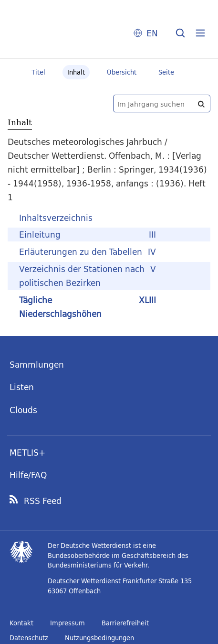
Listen (22, 387)
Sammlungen (37, 365)
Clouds (23, 410)
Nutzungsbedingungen (99, 638)
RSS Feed (43, 501)
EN (152, 33)
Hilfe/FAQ (28, 475)
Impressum (67, 623)
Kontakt (21, 623)
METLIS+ (27, 453)
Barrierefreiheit (125, 623)
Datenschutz (29, 638)
